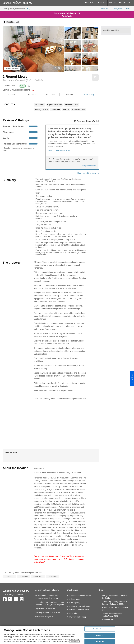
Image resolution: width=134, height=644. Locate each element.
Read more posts (108, 620)
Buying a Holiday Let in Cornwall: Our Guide (114, 597)
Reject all (100, 635)
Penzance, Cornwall (23, 80)
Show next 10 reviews (87, 173)
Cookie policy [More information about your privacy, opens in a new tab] (75, 642)
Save (95, 77)
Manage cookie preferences (80, 606)
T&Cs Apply (67, 16)
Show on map (89, 95)
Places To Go (105, 9)
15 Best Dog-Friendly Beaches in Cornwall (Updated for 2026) (114, 603)
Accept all (100, 641)
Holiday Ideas (118, 9)
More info (73, 613)
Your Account (124, 3)
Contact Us (102, 3)
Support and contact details (80, 596)
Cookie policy (75, 603)
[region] (67, 635)
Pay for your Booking (78, 617)
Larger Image (12, 69)
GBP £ (112, 3)
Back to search (13, 22)
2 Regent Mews (15, 77)
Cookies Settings (100, 629)
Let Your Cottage (89, 3)
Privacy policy (75, 599)
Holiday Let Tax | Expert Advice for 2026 (115, 609)
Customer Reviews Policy (79, 610)
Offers (128, 9)
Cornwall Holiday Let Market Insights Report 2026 (113, 615)
